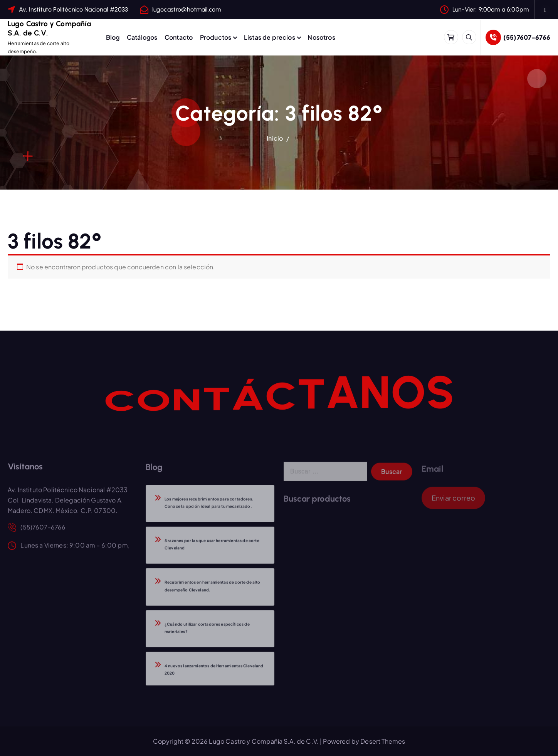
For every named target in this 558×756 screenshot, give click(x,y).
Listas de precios (270, 37)
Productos (216, 37)
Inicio (275, 138)
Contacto (179, 37)
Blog (113, 37)
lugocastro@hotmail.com (187, 9)
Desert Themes (383, 741)
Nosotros (321, 37)
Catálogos (142, 37)
